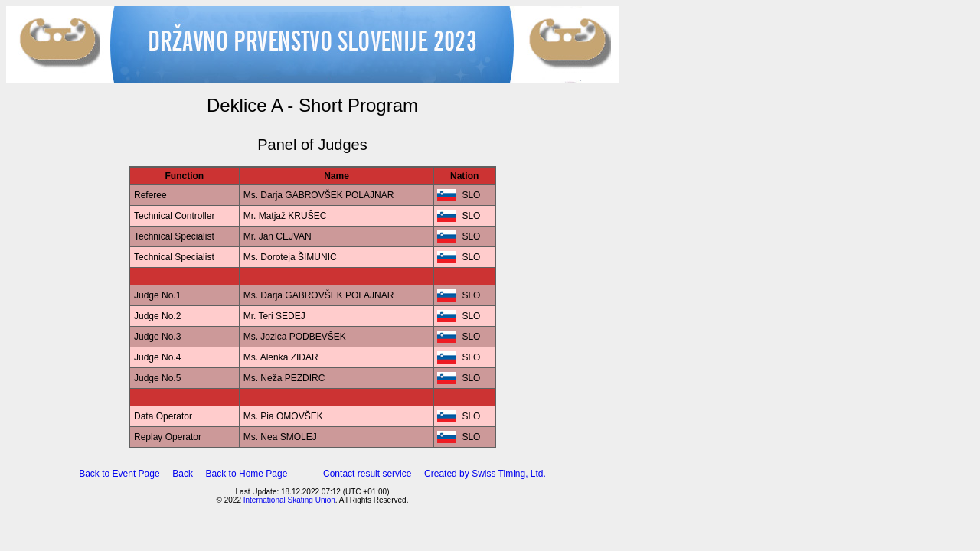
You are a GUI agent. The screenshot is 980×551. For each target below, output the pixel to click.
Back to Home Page (247, 474)
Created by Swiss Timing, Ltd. (485, 474)
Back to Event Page (119, 474)
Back (183, 474)
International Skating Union (289, 500)
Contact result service (367, 474)
